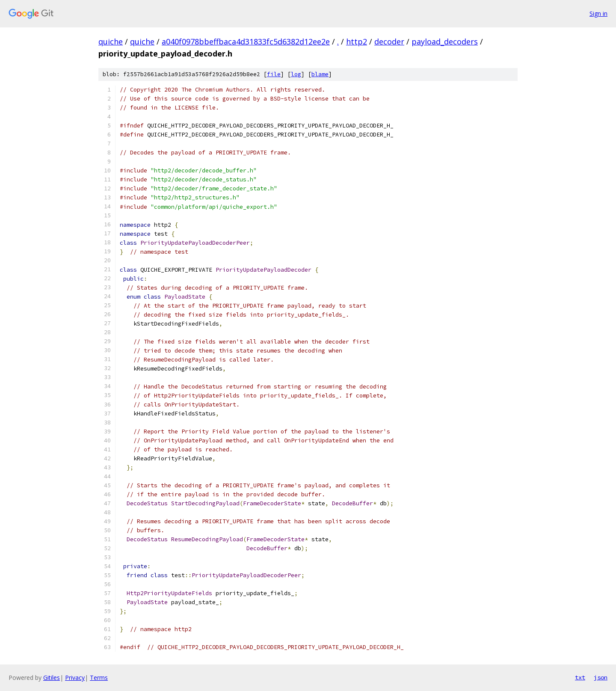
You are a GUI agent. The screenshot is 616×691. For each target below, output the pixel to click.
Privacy (75, 678)
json (601, 677)
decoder (389, 42)
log (296, 74)
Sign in (598, 13)
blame (320, 74)
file (274, 74)
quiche (111, 42)
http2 (357, 42)
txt (580, 677)
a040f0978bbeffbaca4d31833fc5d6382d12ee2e (246, 42)
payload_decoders (445, 42)
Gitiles (52, 678)
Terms (99, 678)
